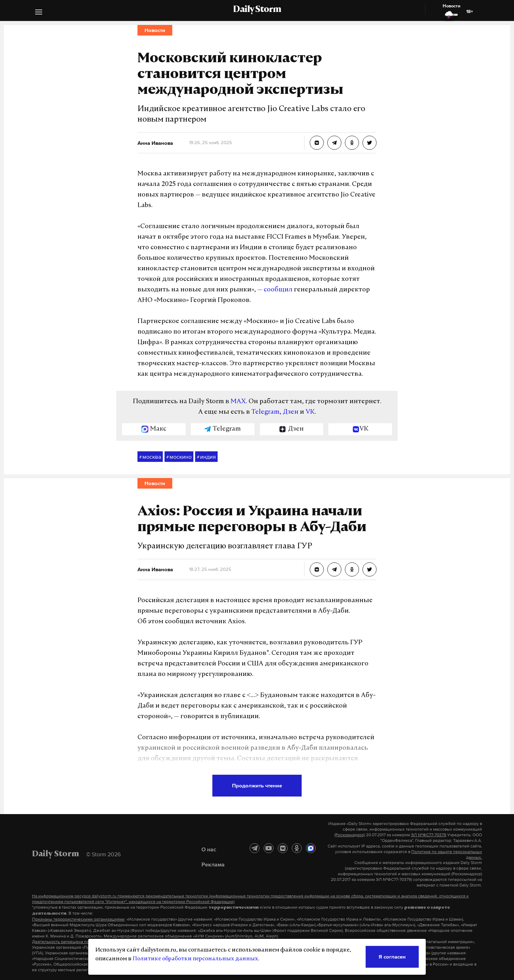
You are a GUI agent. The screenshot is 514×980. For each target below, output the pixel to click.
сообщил (278, 290)
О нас (209, 849)
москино (179, 457)
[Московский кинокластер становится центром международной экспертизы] (317, 143)
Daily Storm (257, 10)
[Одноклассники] (297, 848)
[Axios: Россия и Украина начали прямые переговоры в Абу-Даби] (317, 569)
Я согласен (392, 957)
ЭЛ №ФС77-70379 (429, 835)
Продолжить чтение (257, 785)
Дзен (291, 412)
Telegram (265, 412)
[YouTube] (269, 848)
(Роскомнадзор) (350, 835)
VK (310, 412)
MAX (238, 402)
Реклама (213, 864)
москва (150, 457)
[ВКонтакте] (283, 848)
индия (206, 457)
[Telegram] (255, 848)
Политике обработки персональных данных (195, 959)
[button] (39, 13)
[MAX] (311, 848)
